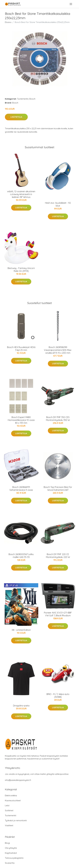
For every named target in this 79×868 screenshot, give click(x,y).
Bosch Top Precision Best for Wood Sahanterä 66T (58, 488)
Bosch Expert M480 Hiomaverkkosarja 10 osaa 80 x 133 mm (21, 420)
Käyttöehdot (11, 853)
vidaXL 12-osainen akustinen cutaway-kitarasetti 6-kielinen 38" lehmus (21, 194)
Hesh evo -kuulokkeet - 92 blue (58, 204)
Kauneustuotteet (13, 800)
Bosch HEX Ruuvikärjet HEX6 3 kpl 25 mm (21, 349)
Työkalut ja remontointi (16, 820)
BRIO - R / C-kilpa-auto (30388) (58, 696)
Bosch (32, 99)
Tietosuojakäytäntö (14, 858)
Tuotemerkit (23, 99)
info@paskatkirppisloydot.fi (18, 780)
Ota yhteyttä (11, 848)
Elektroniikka (11, 795)
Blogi (7, 843)
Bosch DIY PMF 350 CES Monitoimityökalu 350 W (58, 419)
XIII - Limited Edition (21, 630)
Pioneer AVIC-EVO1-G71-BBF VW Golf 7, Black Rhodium (58, 614)
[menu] (71, 4)
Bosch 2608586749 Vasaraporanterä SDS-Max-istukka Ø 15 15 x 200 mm (58, 350)
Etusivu (8, 22)
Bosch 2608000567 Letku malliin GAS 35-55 (21, 556)
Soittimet (9, 810)
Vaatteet (9, 825)
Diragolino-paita (21, 706)
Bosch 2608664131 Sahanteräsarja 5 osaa (21, 488)
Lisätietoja (16, 117)
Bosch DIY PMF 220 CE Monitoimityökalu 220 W (58, 556)
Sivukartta (10, 863)
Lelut (7, 805)
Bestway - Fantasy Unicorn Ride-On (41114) (21, 270)
